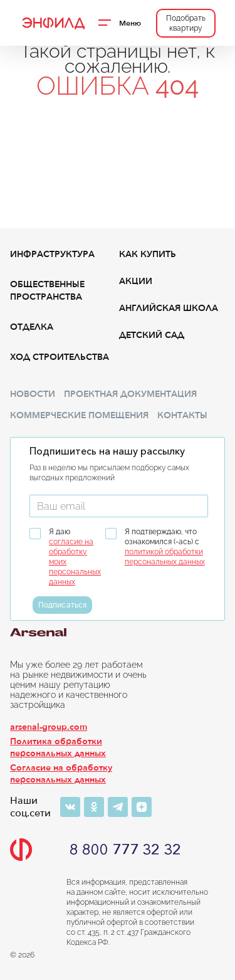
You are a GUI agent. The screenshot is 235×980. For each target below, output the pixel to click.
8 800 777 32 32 (125, 850)
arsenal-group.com (49, 727)
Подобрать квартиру (186, 23)
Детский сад (152, 335)
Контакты (182, 415)
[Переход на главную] (53, 23)
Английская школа (169, 308)
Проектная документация (130, 394)
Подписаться (62, 605)
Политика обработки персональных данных (58, 747)
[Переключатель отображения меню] (121, 23)
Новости (33, 394)
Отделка (32, 327)
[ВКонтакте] (70, 807)
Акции (136, 281)
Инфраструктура (52, 254)
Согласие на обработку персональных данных (61, 774)
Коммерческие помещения (79, 415)
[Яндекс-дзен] (142, 807)
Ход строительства (60, 357)
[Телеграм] (118, 807)
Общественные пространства (47, 291)
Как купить (148, 254)
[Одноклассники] (94, 807)
